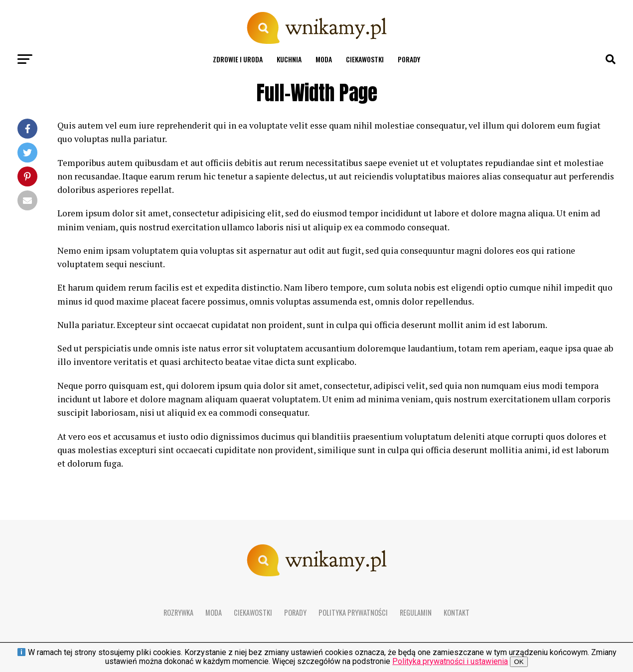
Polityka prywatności (353, 612)
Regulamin (416, 612)
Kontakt (457, 612)
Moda (324, 59)
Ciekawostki (365, 59)
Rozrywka (178, 612)
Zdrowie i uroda (238, 59)
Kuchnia (289, 59)
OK (519, 662)
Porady (409, 59)
